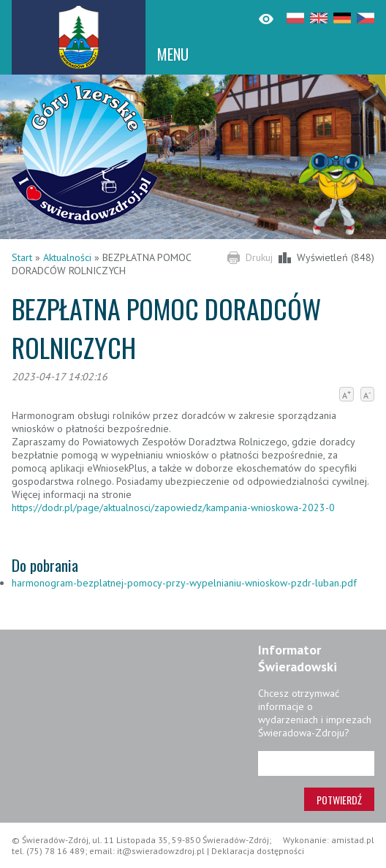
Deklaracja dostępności (258, 851)
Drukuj (259, 257)
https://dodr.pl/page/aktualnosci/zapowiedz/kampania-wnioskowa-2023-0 (173, 507)
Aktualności (67, 257)
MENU (173, 54)
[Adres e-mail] (316, 763)
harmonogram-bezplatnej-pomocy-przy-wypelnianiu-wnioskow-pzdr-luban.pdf (184, 583)
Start (22, 257)
